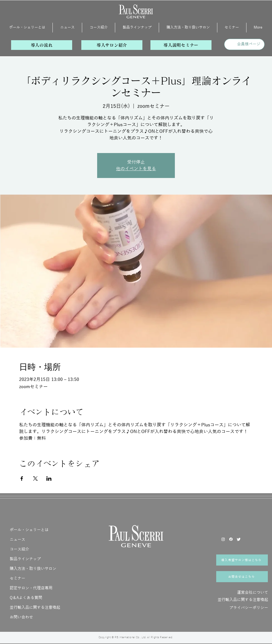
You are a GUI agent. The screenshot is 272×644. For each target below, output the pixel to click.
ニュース (17, 540)
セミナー (17, 578)
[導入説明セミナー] (181, 45)
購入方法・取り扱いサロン (33, 569)
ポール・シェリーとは (29, 530)
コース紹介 (19, 549)
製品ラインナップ (25, 559)
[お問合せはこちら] (242, 577)
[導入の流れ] (42, 45)
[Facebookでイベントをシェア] (22, 478)
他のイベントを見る (136, 169)
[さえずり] (239, 539)
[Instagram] (223, 539)
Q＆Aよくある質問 (26, 598)
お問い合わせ (21, 617)
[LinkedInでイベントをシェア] (49, 478)
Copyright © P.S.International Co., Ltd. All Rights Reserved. (136, 637)
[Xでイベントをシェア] (35, 478)
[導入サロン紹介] (112, 45)
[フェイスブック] (231, 539)
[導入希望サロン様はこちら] (242, 560)
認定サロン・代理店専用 (31, 588)
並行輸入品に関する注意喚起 (35, 608)
